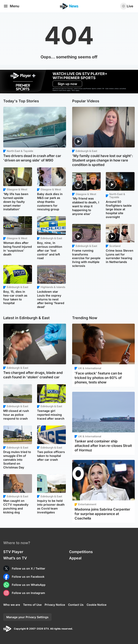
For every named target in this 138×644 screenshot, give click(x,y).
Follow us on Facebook (28, 577)
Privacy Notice (55, 605)
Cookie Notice (97, 605)
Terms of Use (32, 605)
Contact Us (76, 605)
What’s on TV (15, 558)
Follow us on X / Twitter (29, 568)
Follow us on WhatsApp (29, 585)
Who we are (12, 605)
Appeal (75, 558)
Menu (11, 6)
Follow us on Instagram (28, 593)
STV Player (13, 552)
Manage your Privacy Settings (27, 617)
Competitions (81, 552)
